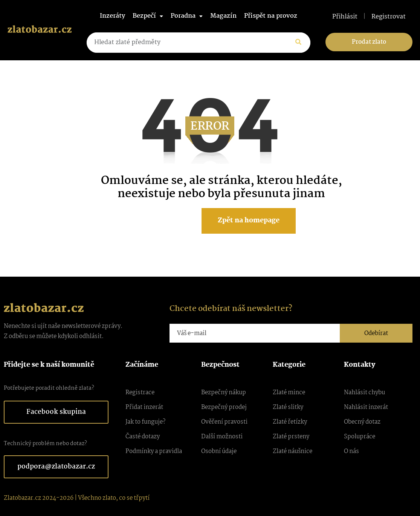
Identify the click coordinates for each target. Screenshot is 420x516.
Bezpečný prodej (224, 407)
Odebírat (376, 333)
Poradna (187, 16)
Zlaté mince (289, 393)
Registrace (140, 393)
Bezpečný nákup (224, 393)
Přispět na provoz (271, 16)
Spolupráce (360, 437)
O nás (351, 451)
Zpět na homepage (249, 221)
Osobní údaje (219, 451)
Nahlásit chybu (364, 393)
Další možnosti (222, 437)
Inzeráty (112, 16)
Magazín (223, 16)
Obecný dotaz (362, 422)
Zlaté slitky (288, 407)
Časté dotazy (143, 437)
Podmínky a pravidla (154, 451)
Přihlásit (345, 17)
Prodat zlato (369, 42)
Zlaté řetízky (290, 422)
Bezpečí (148, 16)
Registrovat (389, 17)
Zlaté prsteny (291, 437)
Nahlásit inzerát (366, 407)
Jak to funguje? (145, 422)
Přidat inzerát (144, 407)
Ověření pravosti (224, 422)
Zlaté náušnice (292, 451)
